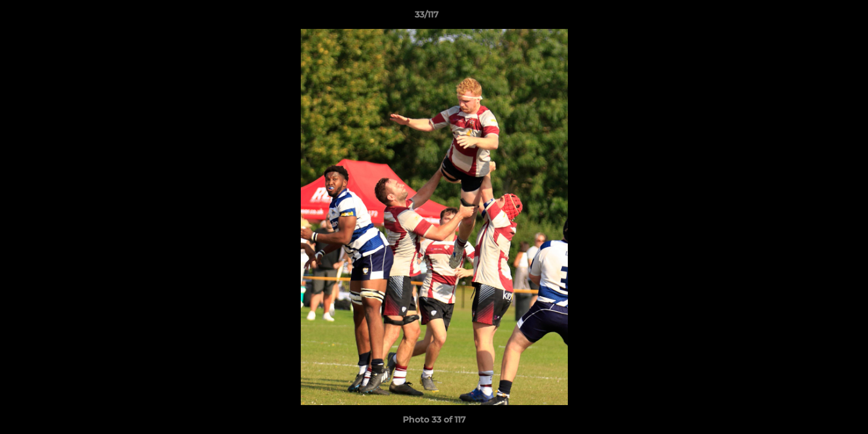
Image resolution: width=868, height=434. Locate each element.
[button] (817, 17)
